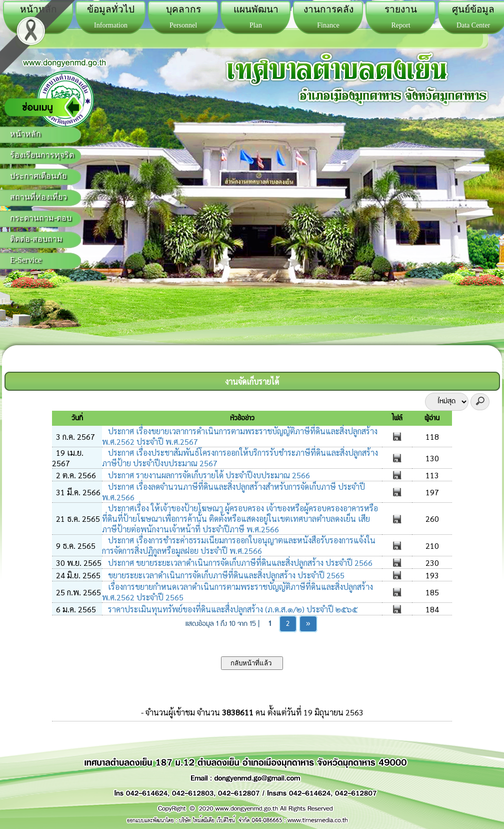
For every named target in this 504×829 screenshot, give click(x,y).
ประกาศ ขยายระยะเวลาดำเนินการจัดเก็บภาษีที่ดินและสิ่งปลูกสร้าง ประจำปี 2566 (239, 563)
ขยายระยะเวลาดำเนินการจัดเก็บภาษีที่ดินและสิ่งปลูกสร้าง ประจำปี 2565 (225, 575)
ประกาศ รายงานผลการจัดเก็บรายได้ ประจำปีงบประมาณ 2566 (208, 475)
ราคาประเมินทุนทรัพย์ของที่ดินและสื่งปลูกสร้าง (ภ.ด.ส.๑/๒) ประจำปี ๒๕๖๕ (232, 609)
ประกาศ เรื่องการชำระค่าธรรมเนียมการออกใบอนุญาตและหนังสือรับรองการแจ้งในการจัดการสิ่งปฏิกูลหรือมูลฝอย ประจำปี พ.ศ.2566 (239, 545)
